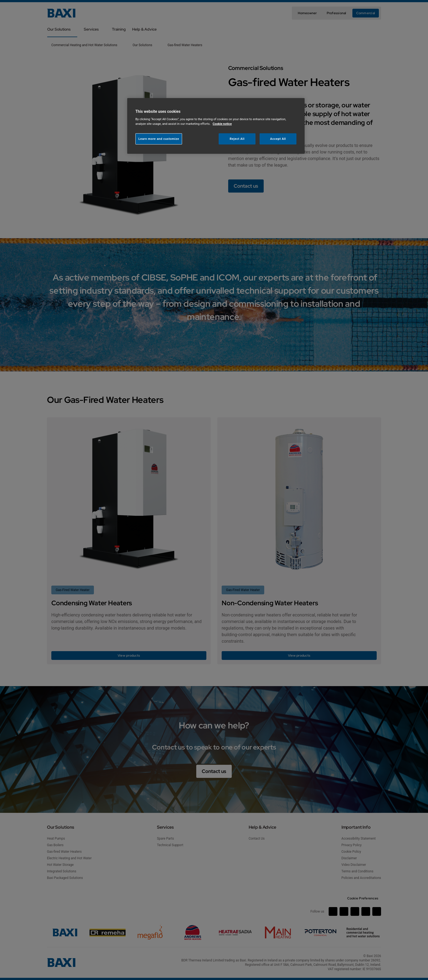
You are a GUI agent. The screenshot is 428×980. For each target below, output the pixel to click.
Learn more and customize (159, 139)
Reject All (237, 139)
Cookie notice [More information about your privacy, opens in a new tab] (222, 124)
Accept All (278, 139)
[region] (216, 126)
